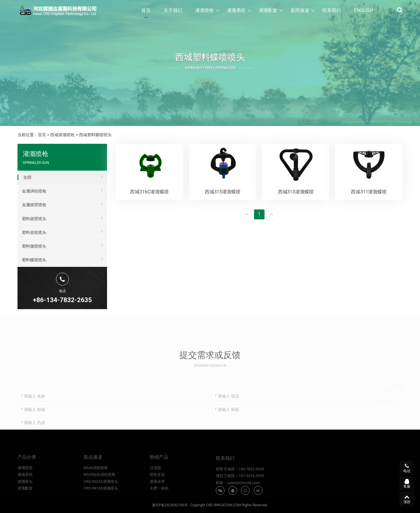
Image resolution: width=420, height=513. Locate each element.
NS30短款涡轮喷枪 (100, 486)
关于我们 (173, 10)
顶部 (407, 499)
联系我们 (332, 10)
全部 (63, 176)
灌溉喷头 (25, 493)
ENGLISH (363, 10)
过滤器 (155, 479)
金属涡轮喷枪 (62, 190)
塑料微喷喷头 (62, 245)
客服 (407, 484)
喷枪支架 (157, 486)
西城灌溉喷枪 (62, 135)
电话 (407, 468)
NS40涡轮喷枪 (96, 479)
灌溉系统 (236, 10)
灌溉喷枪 (204, 10)
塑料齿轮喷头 (62, 232)
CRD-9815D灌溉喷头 (101, 499)
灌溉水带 (157, 493)
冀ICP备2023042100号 (170, 505)
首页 (146, 10)
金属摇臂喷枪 (62, 204)
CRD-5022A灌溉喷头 (101, 493)
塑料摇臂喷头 (62, 218)
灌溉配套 (268, 10)
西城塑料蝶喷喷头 (95, 135)
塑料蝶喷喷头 (62, 259)
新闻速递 (300, 10)
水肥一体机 (159, 499)
